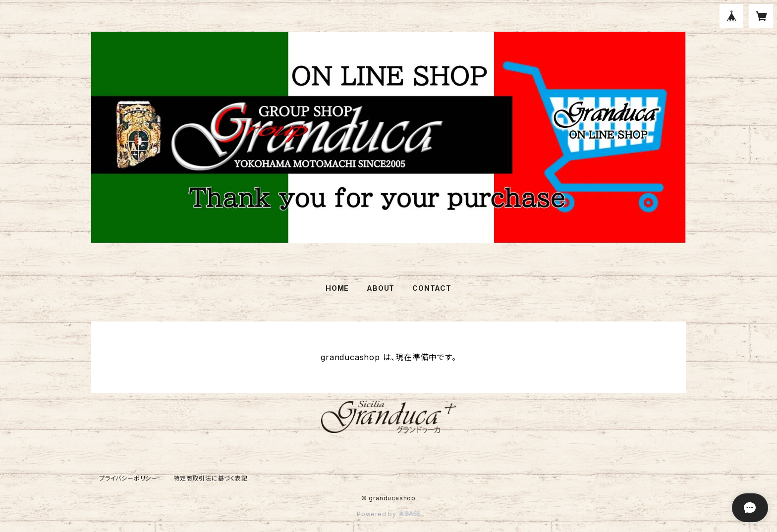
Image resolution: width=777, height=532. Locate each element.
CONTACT (432, 288)
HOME (337, 288)
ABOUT (381, 288)
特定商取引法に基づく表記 (211, 478)
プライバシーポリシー (128, 478)
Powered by (388, 514)
